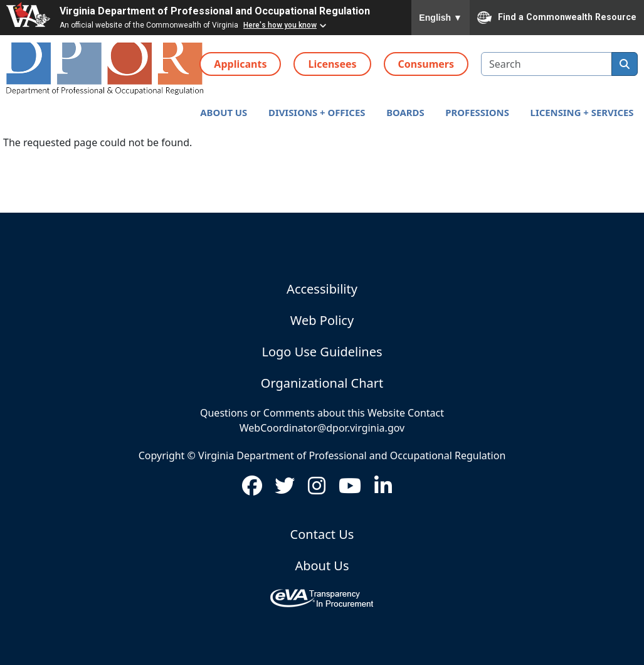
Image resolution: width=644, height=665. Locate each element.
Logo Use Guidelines (322, 352)
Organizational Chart (322, 383)
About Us (322, 566)
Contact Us (322, 534)
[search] (625, 64)
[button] (224, 113)
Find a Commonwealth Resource (557, 18)
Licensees (332, 64)
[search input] (546, 64)
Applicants (240, 64)
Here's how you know (280, 25)
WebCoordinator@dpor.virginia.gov (322, 428)
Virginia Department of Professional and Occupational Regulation (215, 11)
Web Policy (322, 320)
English (441, 18)
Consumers (426, 64)
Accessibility (322, 289)
